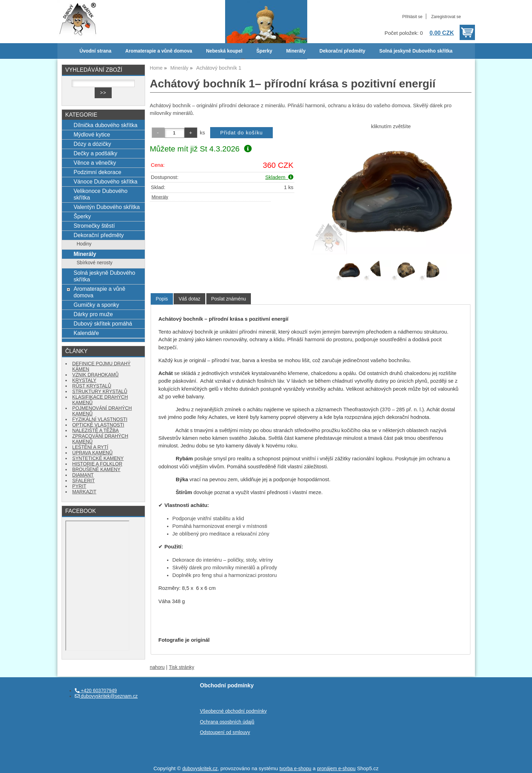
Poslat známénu (229, 299)
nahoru (157, 667)
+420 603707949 (96, 691)
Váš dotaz (189, 299)
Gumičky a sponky (96, 305)
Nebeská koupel (224, 51)
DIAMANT (83, 475)
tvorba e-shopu (295, 769)
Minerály (296, 51)
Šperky (264, 51)
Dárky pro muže (93, 314)
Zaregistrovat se (446, 17)
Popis (162, 299)
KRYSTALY (84, 380)
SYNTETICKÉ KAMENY (98, 458)
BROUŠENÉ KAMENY (97, 470)
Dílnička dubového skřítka (105, 125)
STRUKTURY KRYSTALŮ (100, 392)
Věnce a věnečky (95, 163)
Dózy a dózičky (92, 144)
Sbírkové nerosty (94, 263)
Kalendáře (86, 333)
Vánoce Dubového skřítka (105, 181)
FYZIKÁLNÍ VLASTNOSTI (100, 419)
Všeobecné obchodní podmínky (233, 711)
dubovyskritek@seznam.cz (106, 696)
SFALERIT (84, 481)
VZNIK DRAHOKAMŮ (96, 375)
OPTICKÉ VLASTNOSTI (98, 425)
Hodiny (84, 244)
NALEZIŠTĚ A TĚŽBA (96, 431)
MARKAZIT (84, 492)
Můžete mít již (201, 149)
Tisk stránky (181, 667)
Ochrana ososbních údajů (227, 722)
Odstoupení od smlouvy (225, 732)
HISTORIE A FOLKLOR (97, 464)
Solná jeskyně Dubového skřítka (416, 51)
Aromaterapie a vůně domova (159, 51)
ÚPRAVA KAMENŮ (93, 453)
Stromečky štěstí (94, 226)
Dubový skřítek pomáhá (103, 323)
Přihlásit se (412, 17)
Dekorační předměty (342, 51)
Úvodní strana (96, 51)
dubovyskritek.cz (200, 769)
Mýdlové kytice (92, 134)
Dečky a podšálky (95, 153)
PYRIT (79, 486)
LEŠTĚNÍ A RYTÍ (90, 447)
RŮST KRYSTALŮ (92, 386)
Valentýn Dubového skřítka (106, 207)
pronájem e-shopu (336, 769)
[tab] (162, 299)
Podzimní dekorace (97, 172)
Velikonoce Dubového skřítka (100, 194)
